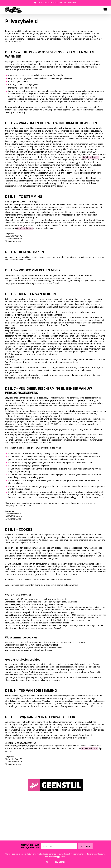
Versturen (85, 846)
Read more (60, 862)
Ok (47, 862)
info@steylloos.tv (91, 157)
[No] (106, 860)
